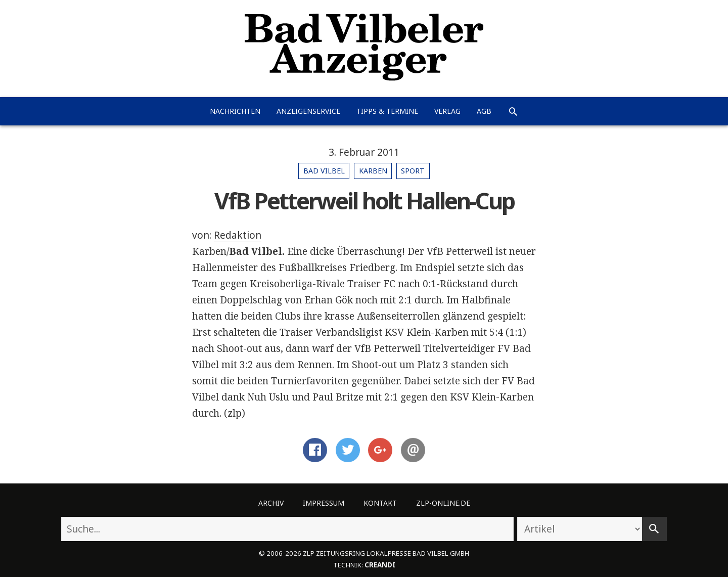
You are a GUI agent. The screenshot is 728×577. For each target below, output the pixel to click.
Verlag (447, 111)
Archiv (271, 503)
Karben (373, 171)
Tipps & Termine (387, 111)
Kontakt (380, 503)
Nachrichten (235, 111)
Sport (413, 171)
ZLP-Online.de (443, 503)
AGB (484, 111)
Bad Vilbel (324, 171)
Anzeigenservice (308, 111)
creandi (380, 565)
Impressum (324, 503)
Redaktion (238, 235)
